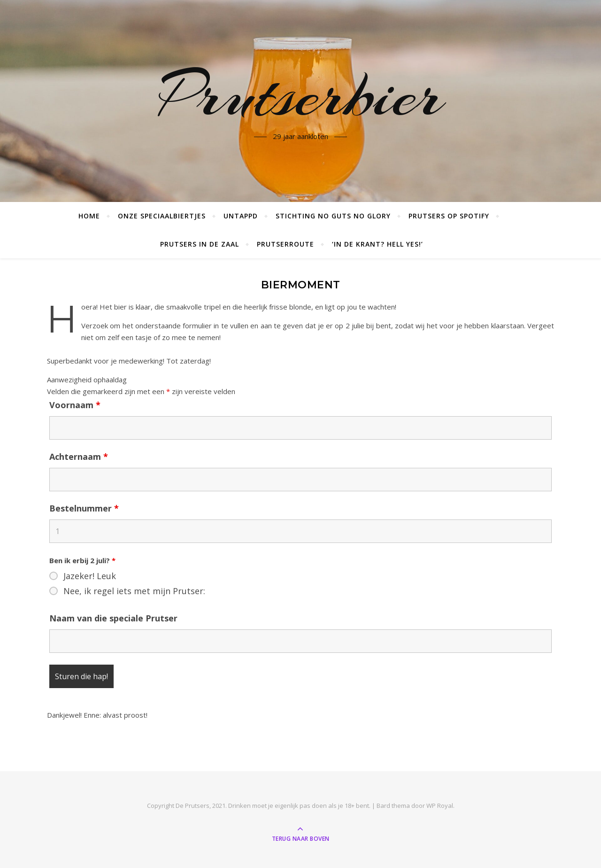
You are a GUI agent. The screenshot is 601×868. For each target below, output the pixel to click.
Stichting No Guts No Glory (333, 216)
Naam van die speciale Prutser (113, 618)
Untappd (241, 216)
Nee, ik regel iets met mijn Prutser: (134, 591)
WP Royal (440, 806)
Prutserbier (301, 95)
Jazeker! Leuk (90, 576)
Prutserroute (285, 244)
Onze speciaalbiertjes (162, 216)
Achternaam (79, 457)
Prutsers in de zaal (200, 244)
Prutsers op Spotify (449, 216)
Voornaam (75, 405)
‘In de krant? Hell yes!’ (378, 244)
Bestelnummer (84, 508)
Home (89, 216)
